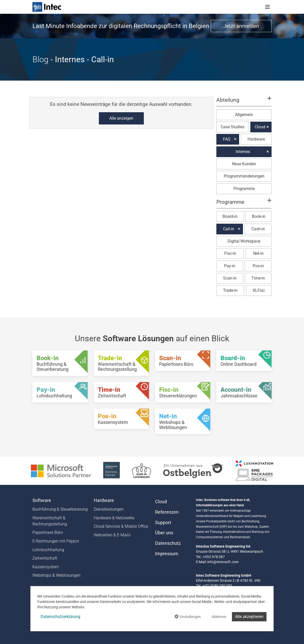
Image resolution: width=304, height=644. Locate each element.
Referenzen (167, 512)
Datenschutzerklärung (60, 617)
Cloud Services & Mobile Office (121, 526)
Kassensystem (46, 567)
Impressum (167, 554)
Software (42, 500)
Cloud (260, 127)
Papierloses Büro (48, 532)
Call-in (229, 229)
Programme (244, 189)
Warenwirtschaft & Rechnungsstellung (50, 521)
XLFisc (259, 290)
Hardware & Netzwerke (114, 518)
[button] (244, 102)
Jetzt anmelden (241, 26)
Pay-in (230, 266)
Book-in (259, 216)
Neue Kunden (244, 164)
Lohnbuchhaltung (48, 550)
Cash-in (258, 229)
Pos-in (258, 266)
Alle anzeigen (121, 118)
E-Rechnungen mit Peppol (56, 541)
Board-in (230, 216)
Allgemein (244, 115)
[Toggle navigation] (267, 7)
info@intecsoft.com (223, 562)
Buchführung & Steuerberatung (60, 509)
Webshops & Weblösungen (56, 575)
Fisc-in (230, 253)
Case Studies (232, 127)
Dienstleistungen (109, 509)
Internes (243, 152)
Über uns (164, 533)
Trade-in (230, 290)
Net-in (258, 253)
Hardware (256, 139)
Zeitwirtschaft (45, 558)
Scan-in (230, 278)
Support (163, 523)
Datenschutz (168, 543)
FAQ (227, 139)
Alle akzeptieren (249, 617)
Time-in (258, 278)
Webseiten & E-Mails (112, 535)
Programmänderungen (244, 176)
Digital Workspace (244, 241)
